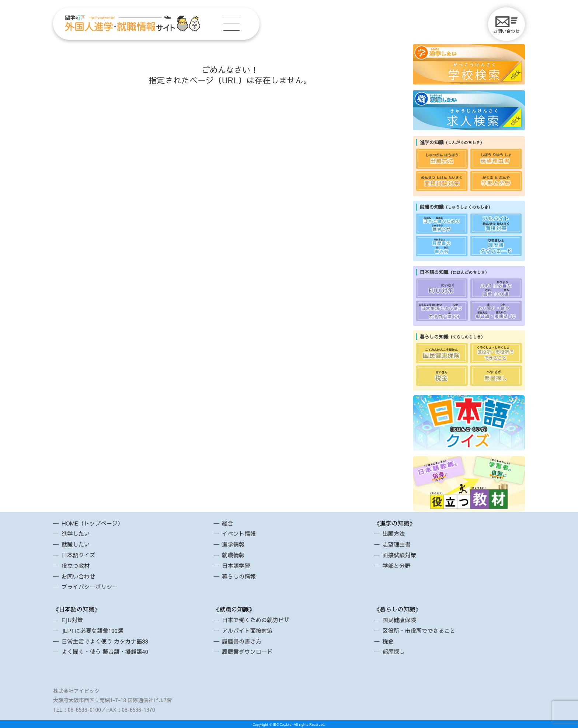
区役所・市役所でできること (421, 630)
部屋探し (394, 651)
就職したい (77, 544)
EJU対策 (73, 620)
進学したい (77, 533)
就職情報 (234, 555)
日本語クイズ (80, 555)
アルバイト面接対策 (249, 630)
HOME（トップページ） (94, 523)
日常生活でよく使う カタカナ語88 (107, 641)
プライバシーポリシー (91, 586)
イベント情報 (240, 533)
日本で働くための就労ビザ (258, 620)
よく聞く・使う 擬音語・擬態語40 (107, 651)
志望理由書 (397, 544)
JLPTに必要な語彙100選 (94, 630)
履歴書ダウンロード (249, 651)
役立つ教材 (77, 565)
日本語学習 (237, 565)
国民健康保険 (400, 620)
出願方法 (394, 533)
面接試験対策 (400, 555)
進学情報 (234, 544)
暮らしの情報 (240, 576)
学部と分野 (397, 565)
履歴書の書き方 (243, 641)
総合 (228, 523)
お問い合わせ (506, 25)
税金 (389, 641)
